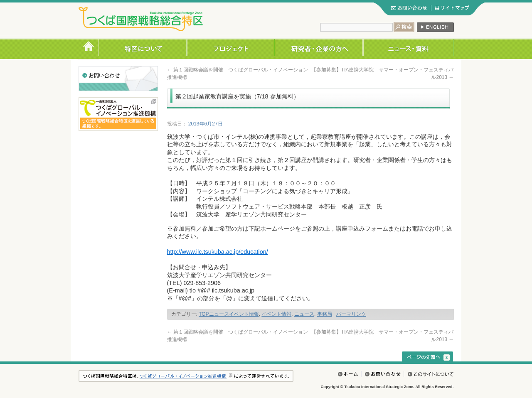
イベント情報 (276, 314)
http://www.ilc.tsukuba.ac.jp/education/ (218, 252)
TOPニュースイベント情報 (229, 314)
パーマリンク (351, 314)
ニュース (304, 314)
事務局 (325, 314)
